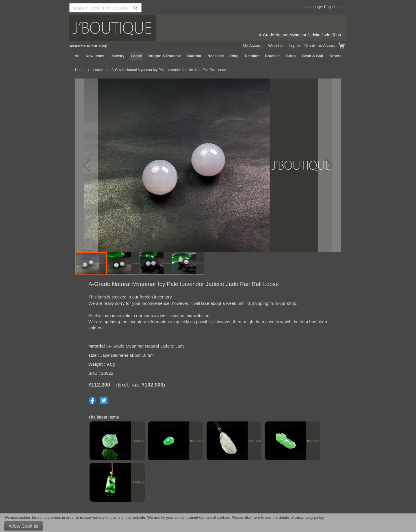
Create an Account (321, 46)
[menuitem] (77, 56)
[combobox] (105, 8)
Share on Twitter (104, 400)
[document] (208, 523)
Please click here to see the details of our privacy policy (278, 517)
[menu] (208, 56)
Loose (98, 70)
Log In (295, 46)
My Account (253, 46)
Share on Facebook (92, 400)
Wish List (276, 46)
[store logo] (208, 28)
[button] (334, 8)
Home (80, 70)
